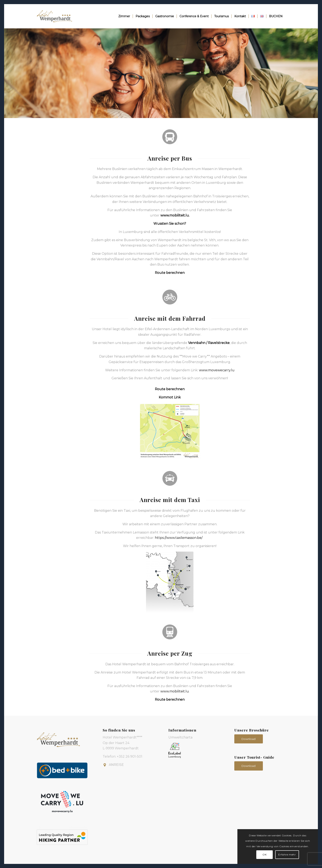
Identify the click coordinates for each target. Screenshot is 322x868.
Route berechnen (170, 273)
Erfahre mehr (287, 855)
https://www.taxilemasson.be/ (179, 538)
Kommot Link (170, 397)
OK (264, 855)
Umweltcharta (180, 737)
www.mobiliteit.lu (175, 215)
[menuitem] (124, 16)
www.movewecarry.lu (217, 370)
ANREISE (116, 765)
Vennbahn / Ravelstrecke (209, 343)
